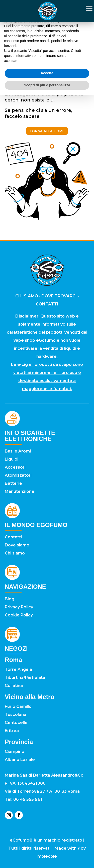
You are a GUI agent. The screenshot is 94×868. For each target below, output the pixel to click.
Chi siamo (15, 553)
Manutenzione (20, 491)
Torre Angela (18, 669)
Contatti (13, 537)
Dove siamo (17, 545)
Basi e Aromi (18, 451)
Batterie (13, 483)
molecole (47, 856)
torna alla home (47, 131)
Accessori (15, 467)
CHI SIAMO (27, 296)
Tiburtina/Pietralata (25, 678)
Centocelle (16, 723)
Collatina (14, 686)
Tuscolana (16, 715)
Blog (10, 599)
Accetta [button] (47, 73)
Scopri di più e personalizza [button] (47, 85)
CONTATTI (47, 304)
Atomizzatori (18, 475)
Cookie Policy (19, 615)
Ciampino (15, 752)
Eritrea (12, 731)
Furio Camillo (18, 706)
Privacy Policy (19, 607)
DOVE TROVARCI (59, 296)
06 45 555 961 (28, 799)
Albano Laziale (20, 760)
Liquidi (12, 459)
